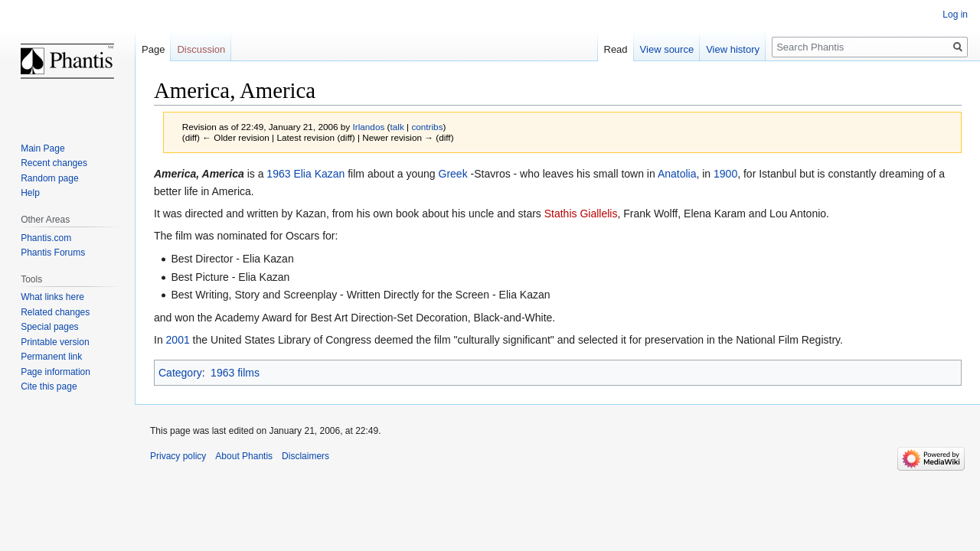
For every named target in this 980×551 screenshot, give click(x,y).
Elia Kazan (319, 174)
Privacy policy (178, 456)
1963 (278, 174)
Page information (56, 372)
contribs (427, 127)
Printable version (55, 342)
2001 (178, 340)
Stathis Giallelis (581, 214)
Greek (453, 174)
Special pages (49, 327)
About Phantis (244, 456)
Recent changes (54, 163)
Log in (955, 15)
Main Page (42, 148)
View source (667, 49)
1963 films (235, 373)
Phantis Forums (53, 253)
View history (733, 49)
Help (30, 193)
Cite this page (49, 386)
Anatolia (677, 174)
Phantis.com (46, 238)
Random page (49, 178)
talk (397, 127)
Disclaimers (305, 456)
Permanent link (51, 357)
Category (180, 373)
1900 (725, 174)
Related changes (55, 312)
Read (616, 49)
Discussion (201, 49)
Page (153, 49)
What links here (52, 297)
